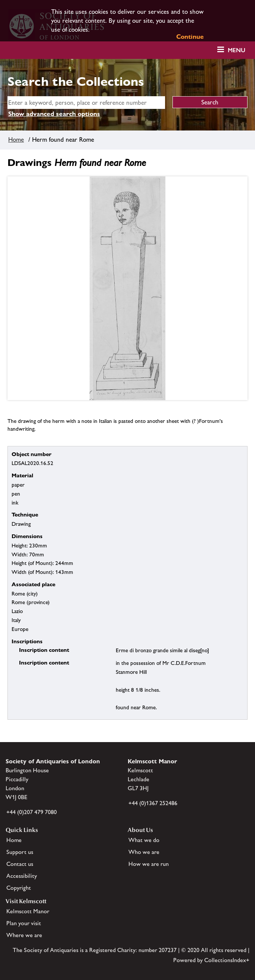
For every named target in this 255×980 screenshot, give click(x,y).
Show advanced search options (54, 114)
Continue (190, 37)
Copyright (19, 888)
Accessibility (22, 876)
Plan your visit (24, 923)
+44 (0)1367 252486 (153, 803)
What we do (144, 840)
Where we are (24, 935)
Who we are (144, 852)
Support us (20, 852)
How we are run (149, 864)
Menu (237, 50)
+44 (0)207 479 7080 (32, 812)
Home (16, 139)
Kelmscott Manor (28, 911)
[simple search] (86, 103)
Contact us (20, 864)
